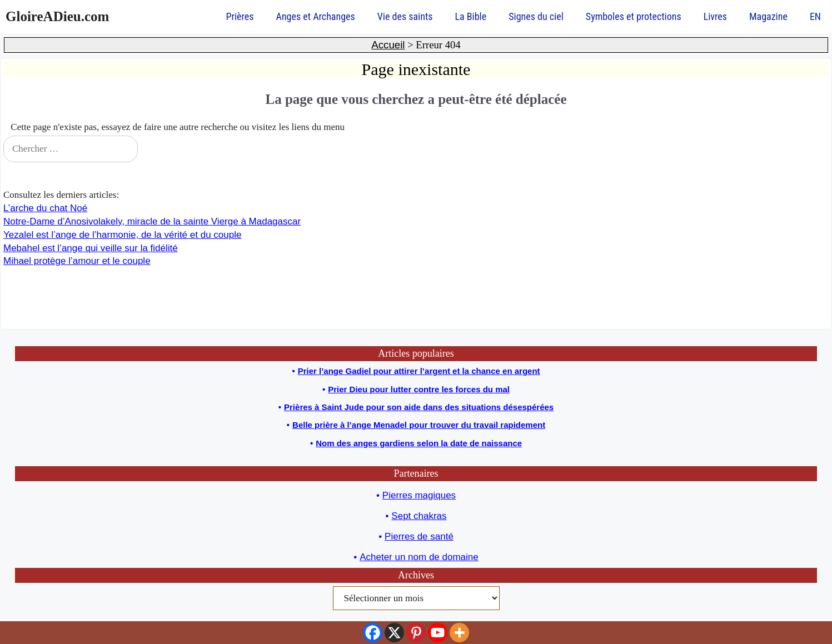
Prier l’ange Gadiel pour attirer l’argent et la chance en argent (419, 371)
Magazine (768, 16)
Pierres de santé (419, 536)
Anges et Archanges (316, 16)
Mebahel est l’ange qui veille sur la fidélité (91, 248)
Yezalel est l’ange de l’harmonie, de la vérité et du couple (122, 235)
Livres (715, 16)
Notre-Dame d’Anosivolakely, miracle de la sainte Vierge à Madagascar (152, 221)
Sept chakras (419, 516)
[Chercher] (813, 149)
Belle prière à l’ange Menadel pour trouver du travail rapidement (419, 425)
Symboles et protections (634, 16)
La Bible (470, 16)
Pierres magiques (419, 495)
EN (815, 16)
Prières (240, 16)
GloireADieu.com (57, 16)
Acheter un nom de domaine (419, 557)
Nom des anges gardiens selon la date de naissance (419, 443)
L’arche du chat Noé (45, 208)
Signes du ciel (536, 16)
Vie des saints (405, 16)
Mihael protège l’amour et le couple (77, 261)
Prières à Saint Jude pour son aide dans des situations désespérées (419, 407)
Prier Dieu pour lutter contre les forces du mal (419, 389)
